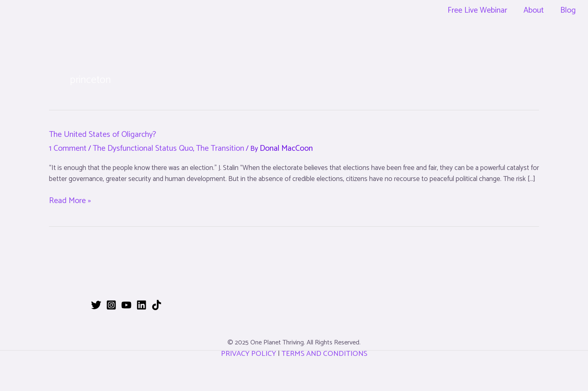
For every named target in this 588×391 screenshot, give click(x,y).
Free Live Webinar (477, 10)
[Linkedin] (141, 305)
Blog (568, 10)
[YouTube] (126, 305)
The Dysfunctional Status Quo (143, 149)
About (534, 10)
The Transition (220, 149)
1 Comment (68, 149)
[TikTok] (157, 305)
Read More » (70, 201)
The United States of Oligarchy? (102, 135)
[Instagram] (111, 305)
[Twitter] (96, 305)
